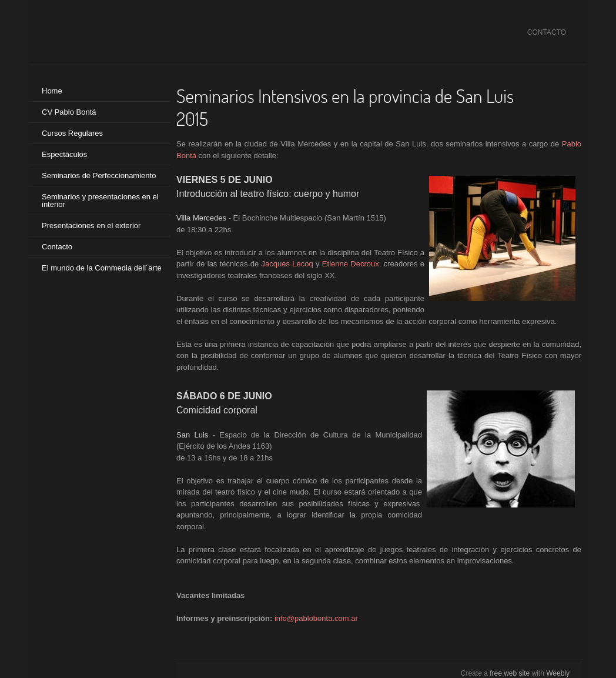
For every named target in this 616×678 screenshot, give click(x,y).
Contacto (57, 247)
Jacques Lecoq (287, 264)
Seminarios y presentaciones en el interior (100, 201)
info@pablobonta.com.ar (316, 618)
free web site (510, 673)
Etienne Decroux (351, 264)
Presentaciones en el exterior (91, 226)
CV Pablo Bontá (69, 112)
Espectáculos (64, 154)
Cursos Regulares (72, 133)
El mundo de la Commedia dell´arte (102, 268)
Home (52, 91)
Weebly (558, 673)
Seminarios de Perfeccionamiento (99, 176)
